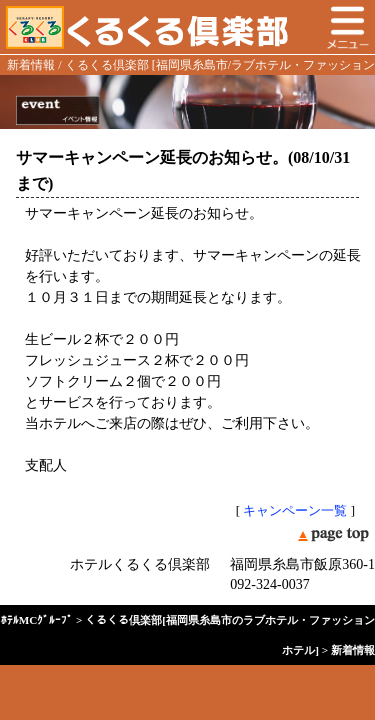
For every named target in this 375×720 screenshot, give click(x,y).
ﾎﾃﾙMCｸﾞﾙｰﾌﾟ (37, 620)
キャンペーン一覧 (295, 510)
